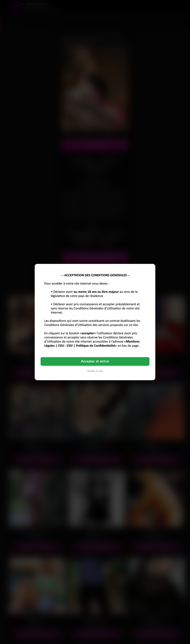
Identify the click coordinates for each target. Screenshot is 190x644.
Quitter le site (95, 371)
